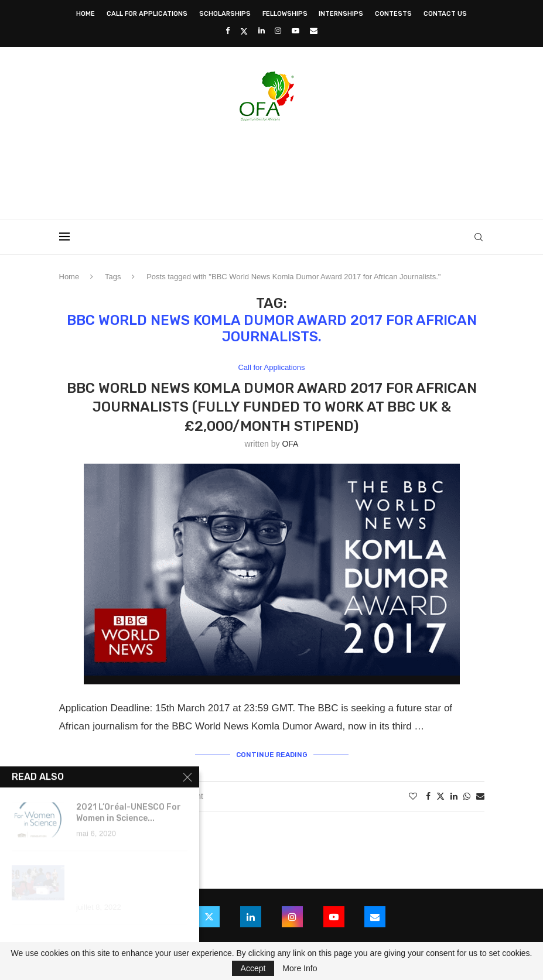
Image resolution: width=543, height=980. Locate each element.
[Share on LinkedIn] (454, 796)
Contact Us (445, 14)
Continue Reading (272, 755)
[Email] (314, 31)
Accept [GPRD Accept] (253, 968)
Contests (393, 14)
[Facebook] (228, 31)
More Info (300, 968)
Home (86, 14)
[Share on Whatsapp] (467, 796)
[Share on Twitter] (440, 796)
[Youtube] (296, 31)
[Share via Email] (480, 796)
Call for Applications (147, 14)
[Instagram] (278, 31)
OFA (290, 444)
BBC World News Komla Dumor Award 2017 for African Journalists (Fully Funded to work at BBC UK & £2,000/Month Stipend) (272, 407)
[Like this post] (413, 796)
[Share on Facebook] (428, 796)
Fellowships (285, 14)
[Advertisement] (272, 167)
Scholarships (225, 14)
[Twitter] (244, 31)
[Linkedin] (262, 31)
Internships (341, 14)
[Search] (479, 237)
